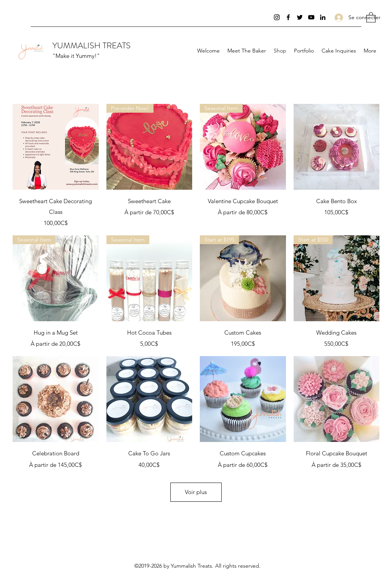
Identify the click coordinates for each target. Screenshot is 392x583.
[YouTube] (311, 17)
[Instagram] (277, 17)
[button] (371, 17)
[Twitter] (300, 17)
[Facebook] (288, 17)
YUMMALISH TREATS (91, 45)
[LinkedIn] (323, 17)
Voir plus (196, 492)
